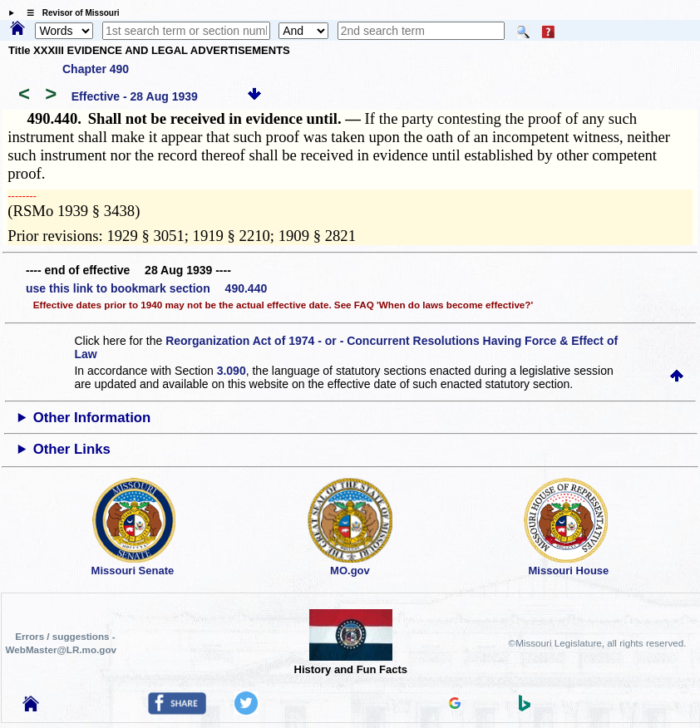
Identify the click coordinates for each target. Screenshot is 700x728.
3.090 (232, 371)
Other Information (92, 418)
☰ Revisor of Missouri (69, 13)
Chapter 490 (96, 69)
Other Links (72, 449)
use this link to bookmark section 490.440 (146, 288)
